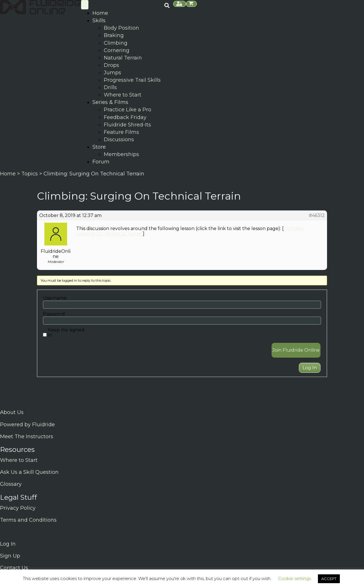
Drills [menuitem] (110, 87)
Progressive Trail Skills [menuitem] (132, 80)
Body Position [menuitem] (121, 28)
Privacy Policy (18, 508)
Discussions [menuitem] (119, 140)
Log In (310, 368)
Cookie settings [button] (294, 578)
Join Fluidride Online (296, 350)
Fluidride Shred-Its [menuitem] (127, 125)
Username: (55, 298)
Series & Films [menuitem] (110, 102)
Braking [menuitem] (114, 35)
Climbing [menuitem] (116, 43)
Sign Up (10, 556)
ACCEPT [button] (329, 579)
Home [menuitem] (100, 13)
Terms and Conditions (28, 520)
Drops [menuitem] (111, 65)
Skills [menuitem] (99, 21)
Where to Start (19, 460)
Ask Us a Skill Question (29, 472)
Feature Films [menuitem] (121, 132)
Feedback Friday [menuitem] (125, 117)
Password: (54, 314)
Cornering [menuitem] (117, 50)
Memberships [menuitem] (121, 154)
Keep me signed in (66, 333)
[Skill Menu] (85, 5)
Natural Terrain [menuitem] (123, 58)
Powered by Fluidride (27, 425)
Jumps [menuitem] (112, 73)
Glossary (11, 484)
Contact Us (14, 568)
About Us (12, 412)
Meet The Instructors (27, 437)
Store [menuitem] (99, 147)
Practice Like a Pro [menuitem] (128, 110)
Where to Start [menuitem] (123, 95)
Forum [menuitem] (101, 162)
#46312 (317, 216)
